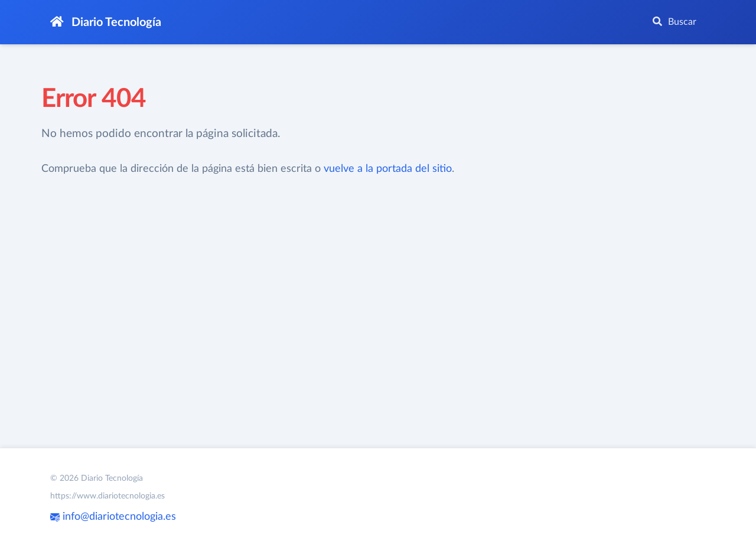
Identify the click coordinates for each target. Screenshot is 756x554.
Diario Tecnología (106, 22)
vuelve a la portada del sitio (388, 169)
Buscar (674, 22)
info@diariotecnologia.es (113, 517)
